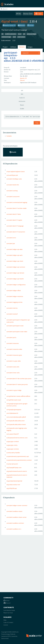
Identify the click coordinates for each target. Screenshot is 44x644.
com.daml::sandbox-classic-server (17, 517)
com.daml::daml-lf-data (14, 214)
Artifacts (13, 47)
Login (39, 14)
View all (22, 80)
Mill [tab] (22, 94)
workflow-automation (11, 34)
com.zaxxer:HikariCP (13, 434)
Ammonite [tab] (22, 101)
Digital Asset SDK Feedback (28, 82)
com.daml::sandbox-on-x (14, 529)
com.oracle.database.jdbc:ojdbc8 (16, 417)
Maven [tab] (22, 105)
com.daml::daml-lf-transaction (16, 232)
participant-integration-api (11, 55)
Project (5, 47)
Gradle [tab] (22, 109)
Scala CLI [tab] (22, 98)
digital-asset (10, 21)
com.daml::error (11, 238)
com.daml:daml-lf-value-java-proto (17, 384)
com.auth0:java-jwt (12, 175)
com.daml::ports (11, 337)
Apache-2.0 (23, 78)
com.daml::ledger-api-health (15, 279)
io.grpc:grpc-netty (12, 445)
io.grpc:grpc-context (13, 441)
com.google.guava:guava (14, 409)
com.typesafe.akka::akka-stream (16, 424)
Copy (37, 123)
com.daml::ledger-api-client (15, 261)
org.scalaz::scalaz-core (13, 485)
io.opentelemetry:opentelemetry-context (19, 460)
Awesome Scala (28, 14)
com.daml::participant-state (15, 326)
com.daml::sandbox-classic (14, 511)
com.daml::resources (13, 343)
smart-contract (21, 37)
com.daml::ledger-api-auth (14, 255)
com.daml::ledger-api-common (16, 267)
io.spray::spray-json (12, 464)
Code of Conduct (8, 622)
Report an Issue (8, 613)
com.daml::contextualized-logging (17, 202)
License (6, 625)
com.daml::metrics (12, 308)
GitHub (31, 25)
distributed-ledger (6, 37)
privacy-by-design (31, 34)
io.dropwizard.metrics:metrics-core (17, 438)
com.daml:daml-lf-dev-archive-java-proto (19, 379)
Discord (7, 603)
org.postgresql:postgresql (14, 481)
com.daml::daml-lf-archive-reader (17, 208)
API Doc (19, 14)
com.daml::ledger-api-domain (15, 273)
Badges (30, 47)
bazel (20, 34)
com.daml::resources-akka (14, 349)
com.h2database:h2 (12, 413)
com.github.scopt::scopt (14, 400)
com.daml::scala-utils (13, 367)
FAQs (5, 620)
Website (21, 25)
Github (6, 601)
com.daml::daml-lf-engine (14, 220)
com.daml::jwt (11, 243)
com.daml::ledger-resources (15, 296)
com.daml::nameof (12, 314)
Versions (22, 47)
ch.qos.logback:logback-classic (16, 171)
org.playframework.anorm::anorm (17, 471)
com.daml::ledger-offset (14, 290)
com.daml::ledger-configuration (16, 285)
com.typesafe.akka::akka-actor (16, 421)
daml (24, 21)
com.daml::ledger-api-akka (14, 249)
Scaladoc (9, 136)
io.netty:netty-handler (13, 453)
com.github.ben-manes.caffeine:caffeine (18, 396)
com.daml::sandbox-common (15, 523)
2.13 (14, 40)
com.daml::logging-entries (14, 302)
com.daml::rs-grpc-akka (14, 361)
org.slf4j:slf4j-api (12, 488)
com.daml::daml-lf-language (15, 226)
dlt (2, 34)
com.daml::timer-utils (13, 373)
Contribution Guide (9, 610)
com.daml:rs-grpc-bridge (14, 390)
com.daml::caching (12, 191)
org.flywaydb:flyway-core (14, 468)
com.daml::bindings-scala (14, 179)
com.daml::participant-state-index (17, 332)
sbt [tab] (22, 90)
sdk (24, 34)
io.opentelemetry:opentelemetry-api (18, 456)
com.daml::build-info (13, 185)
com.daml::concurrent (13, 196)
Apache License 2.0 (9, 25)
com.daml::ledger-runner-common (17, 505)
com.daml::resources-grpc (14, 355)
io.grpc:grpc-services (13, 449)
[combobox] (31, 53)
